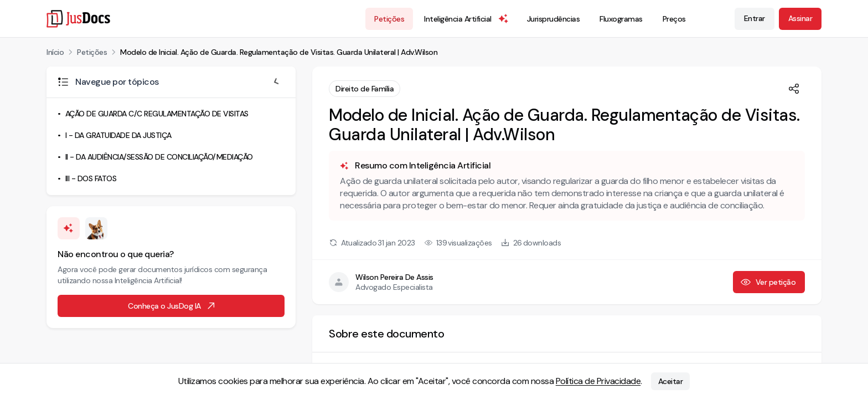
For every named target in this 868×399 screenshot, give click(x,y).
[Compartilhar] (794, 89)
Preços (674, 19)
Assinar (800, 18)
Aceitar (671, 381)
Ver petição (768, 282)
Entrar (755, 18)
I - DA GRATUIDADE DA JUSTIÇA (118, 135)
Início (55, 52)
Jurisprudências (554, 19)
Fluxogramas (621, 19)
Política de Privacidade (598, 381)
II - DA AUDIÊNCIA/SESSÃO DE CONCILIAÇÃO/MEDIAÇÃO (159, 157)
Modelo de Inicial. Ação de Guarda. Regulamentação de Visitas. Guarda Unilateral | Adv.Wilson (279, 52)
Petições (389, 19)
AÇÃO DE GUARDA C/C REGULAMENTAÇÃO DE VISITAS (157, 114)
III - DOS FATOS (91, 178)
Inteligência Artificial (467, 19)
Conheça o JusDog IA (172, 306)
